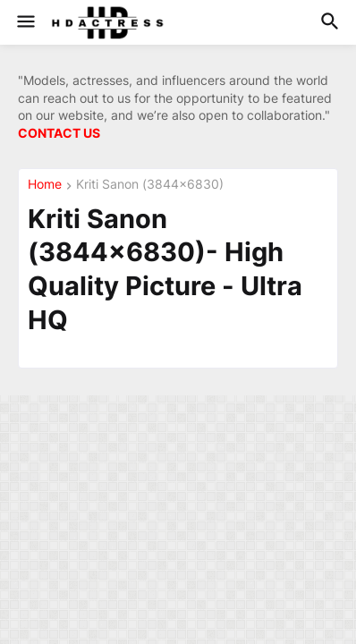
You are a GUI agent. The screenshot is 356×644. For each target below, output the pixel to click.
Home (45, 185)
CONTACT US (59, 133)
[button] (25, 22)
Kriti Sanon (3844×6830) (150, 185)
